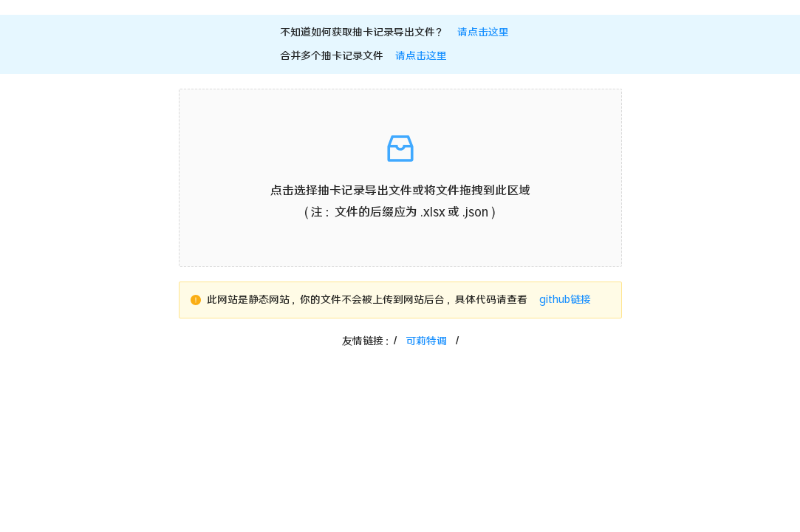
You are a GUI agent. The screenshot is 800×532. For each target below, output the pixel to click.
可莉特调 (426, 341)
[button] (400, 178)
